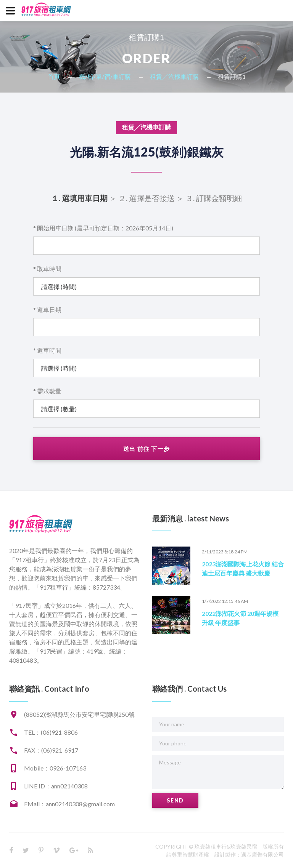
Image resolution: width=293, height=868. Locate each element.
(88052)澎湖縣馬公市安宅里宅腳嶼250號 (79, 714)
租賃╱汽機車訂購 (174, 76)
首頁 (54, 76)
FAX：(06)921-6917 (51, 750)
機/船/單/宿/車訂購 (105, 76)
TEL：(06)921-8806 (51, 732)
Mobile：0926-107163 (55, 768)
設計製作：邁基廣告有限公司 (249, 854)
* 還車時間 (47, 350)
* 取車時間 (47, 269)
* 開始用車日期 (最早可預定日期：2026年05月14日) (103, 228)
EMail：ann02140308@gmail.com (69, 804)
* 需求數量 (47, 391)
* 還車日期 (47, 309)
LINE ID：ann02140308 (56, 786)
